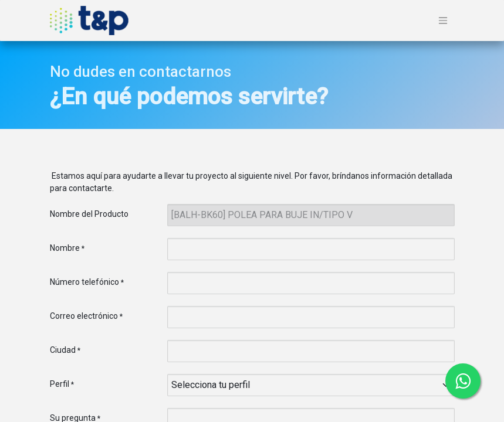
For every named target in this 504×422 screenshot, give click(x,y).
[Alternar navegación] (443, 21)
